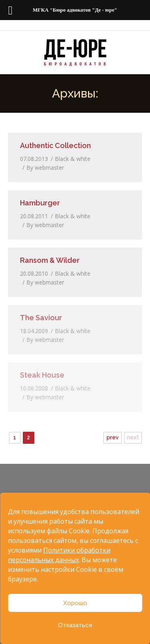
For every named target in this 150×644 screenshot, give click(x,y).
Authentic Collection (55, 145)
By (45, 168)
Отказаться (75, 625)
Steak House (42, 375)
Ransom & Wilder (50, 260)
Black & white (73, 159)
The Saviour (41, 318)
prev (113, 437)
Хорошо (75, 603)
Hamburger (40, 203)
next (133, 437)
